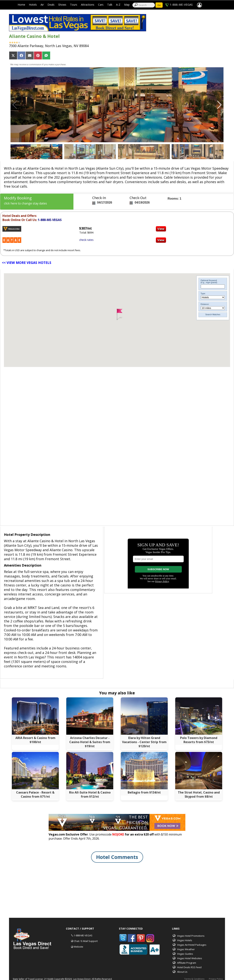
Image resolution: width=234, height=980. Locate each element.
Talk (110, 5)
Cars (101, 5)
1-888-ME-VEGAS (181, 4)
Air (42, 5)
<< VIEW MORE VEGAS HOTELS (27, 263)
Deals (51, 5)
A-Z (118, 5)
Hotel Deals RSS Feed (189, 967)
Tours (74, 5)
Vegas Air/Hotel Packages (192, 945)
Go (159, 5)
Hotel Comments (117, 857)
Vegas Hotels (185, 940)
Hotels (33, 5)
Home (21, 5)
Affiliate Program (187, 963)
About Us (182, 972)
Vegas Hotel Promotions (191, 936)
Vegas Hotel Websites (190, 958)
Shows (62, 5)
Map (127, 5)
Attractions (88, 5)
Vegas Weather (186, 949)
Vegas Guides (185, 954)
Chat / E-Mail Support (86, 941)
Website (79, 947)
